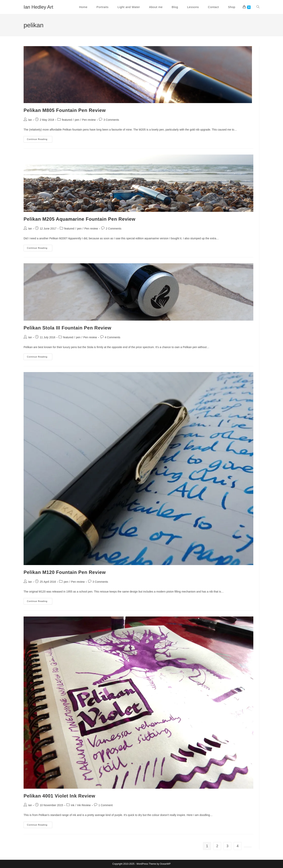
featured (67, 120)
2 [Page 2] (217, 846)
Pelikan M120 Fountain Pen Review (65, 572)
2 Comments (113, 229)
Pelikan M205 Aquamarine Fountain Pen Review (79, 219)
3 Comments (111, 120)
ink (73, 805)
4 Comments (113, 337)
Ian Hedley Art (38, 7)
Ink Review (84, 805)
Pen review (89, 120)
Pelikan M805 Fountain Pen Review (65, 110)
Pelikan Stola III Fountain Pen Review (67, 328)
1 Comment (106, 805)
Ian (30, 120)
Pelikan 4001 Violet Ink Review (59, 796)
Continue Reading (40, 140)
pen (77, 120)
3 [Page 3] (227, 846)
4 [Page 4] (238, 846)
